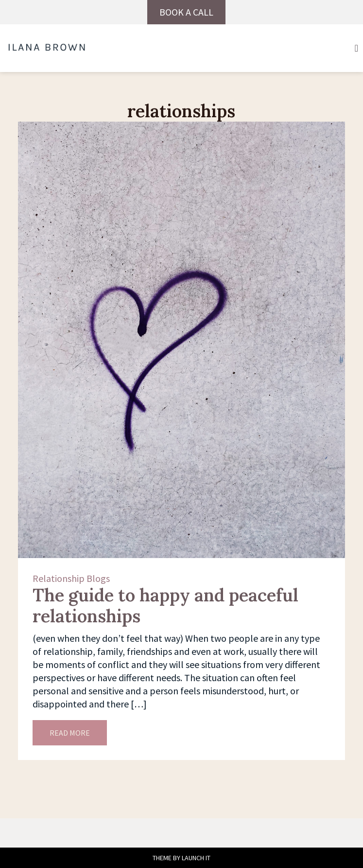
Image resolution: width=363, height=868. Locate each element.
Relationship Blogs (71, 578)
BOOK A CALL (186, 12)
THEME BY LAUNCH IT (181, 858)
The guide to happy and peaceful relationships (165, 606)
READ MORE (70, 733)
